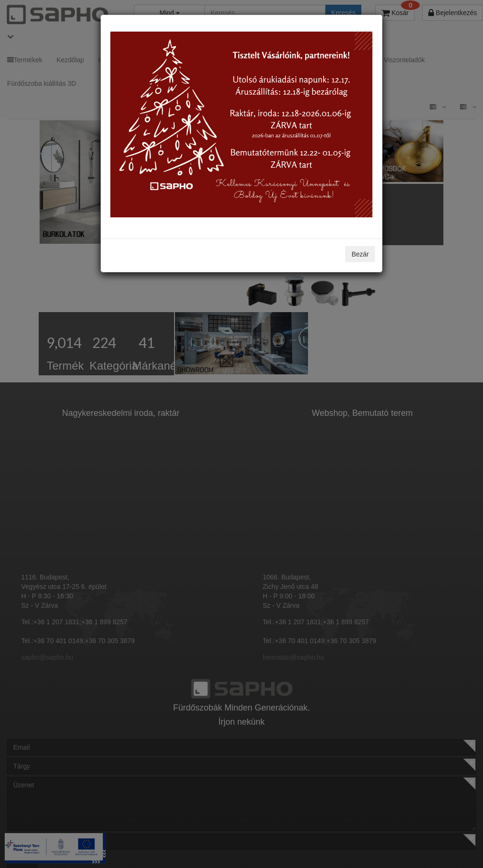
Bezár (360, 254)
